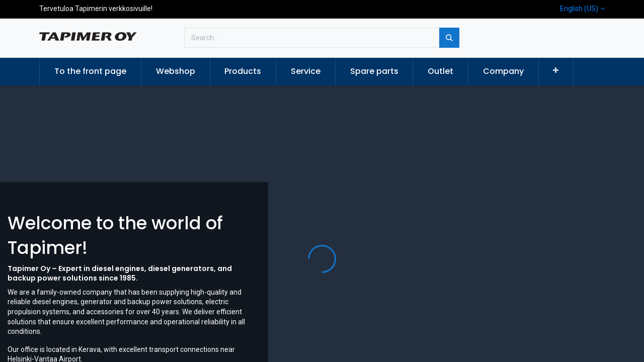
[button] (556, 71)
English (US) (579, 9)
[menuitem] (90, 71)
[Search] (449, 38)
